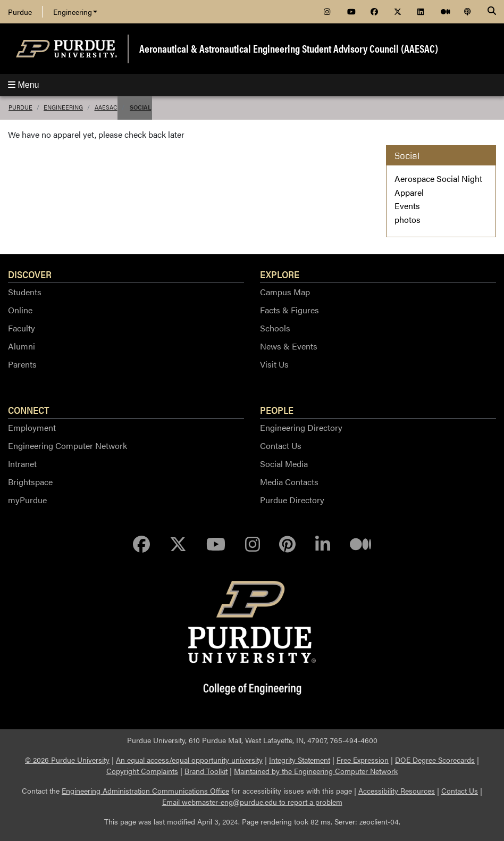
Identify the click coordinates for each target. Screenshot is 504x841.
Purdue (20, 12)
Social (140, 107)
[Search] (492, 12)
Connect (29, 410)
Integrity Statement (300, 760)
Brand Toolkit (206, 771)
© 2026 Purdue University (67, 760)
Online (20, 310)
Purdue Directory (292, 500)
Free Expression (363, 760)
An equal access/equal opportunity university (189, 760)
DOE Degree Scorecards (435, 760)
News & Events (289, 346)
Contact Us (281, 446)
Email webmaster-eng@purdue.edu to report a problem (252, 802)
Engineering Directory (301, 427)
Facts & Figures (289, 310)
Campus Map (285, 292)
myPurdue (27, 500)
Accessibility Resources (397, 790)
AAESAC (106, 107)
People (277, 410)
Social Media (284, 464)
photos (408, 219)
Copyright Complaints (142, 771)
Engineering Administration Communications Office (145, 790)
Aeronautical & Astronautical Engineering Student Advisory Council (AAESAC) (289, 48)
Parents (22, 364)
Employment (32, 427)
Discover (30, 274)
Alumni (22, 346)
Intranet (22, 464)
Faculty (22, 328)
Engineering (75, 12)
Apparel (409, 192)
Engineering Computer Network (68, 446)
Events (407, 206)
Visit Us (274, 364)
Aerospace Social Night (438, 178)
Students (25, 292)
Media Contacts (289, 482)
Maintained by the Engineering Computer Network (316, 771)
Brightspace (30, 482)
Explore (280, 274)
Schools (275, 328)
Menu (23, 85)
